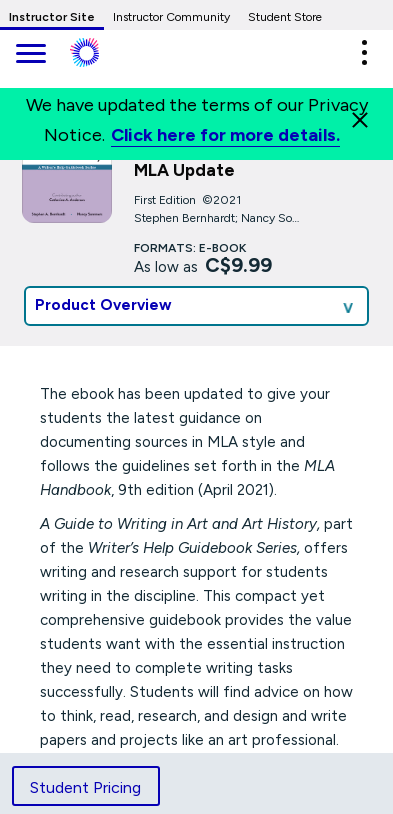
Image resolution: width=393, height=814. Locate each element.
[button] (364, 52)
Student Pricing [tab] (85, 787)
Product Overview (103, 305)
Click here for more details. (225, 135)
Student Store (285, 17)
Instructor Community (171, 17)
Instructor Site (52, 17)
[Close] (360, 120)
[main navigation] (30, 55)
